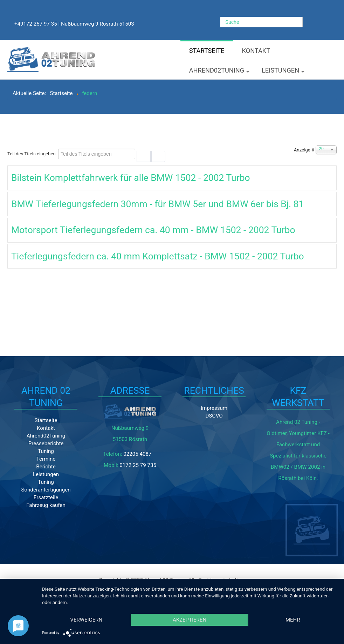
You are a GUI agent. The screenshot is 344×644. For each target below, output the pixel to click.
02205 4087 (137, 454)
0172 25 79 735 (138, 465)
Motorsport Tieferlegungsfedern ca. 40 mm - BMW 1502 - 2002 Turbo (153, 230)
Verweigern (86, 620)
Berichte (46, 467)
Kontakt (256, 51)
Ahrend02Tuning (219, 71)
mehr (293, 620)
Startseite (207, 51)
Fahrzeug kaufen (46, 505)
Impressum (214, 408)
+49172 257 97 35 (36, 24)
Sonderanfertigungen (46, 490)
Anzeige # (304, 150)
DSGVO (214, 416)
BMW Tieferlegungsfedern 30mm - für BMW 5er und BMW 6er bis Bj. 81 (157, 204)
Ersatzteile (46, 497)
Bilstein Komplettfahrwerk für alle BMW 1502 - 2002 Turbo (131, 178)
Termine (46, 459)
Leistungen (283, 71)
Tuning (46, 451)
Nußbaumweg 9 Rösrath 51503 (98, 24)
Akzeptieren (190, 620)
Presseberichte (46, 443)
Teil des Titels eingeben (32, 154)
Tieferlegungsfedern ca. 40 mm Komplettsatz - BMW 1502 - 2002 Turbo (158, 256)
